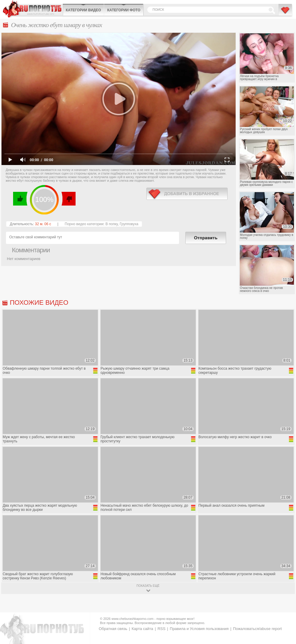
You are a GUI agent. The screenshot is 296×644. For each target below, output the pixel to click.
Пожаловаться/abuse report (257, 629)
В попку (111, 224)
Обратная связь (113, 629)
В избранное (286, 13)
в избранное (187, 194)
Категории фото (124, 10)
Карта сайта (142, 629)
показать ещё (148, 586)
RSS (161, 629)
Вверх (285, 604)
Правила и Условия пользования (199, 629)
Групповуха (129, 224)
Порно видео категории (84, 224)
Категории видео (83, 10)
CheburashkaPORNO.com (33, 9)
